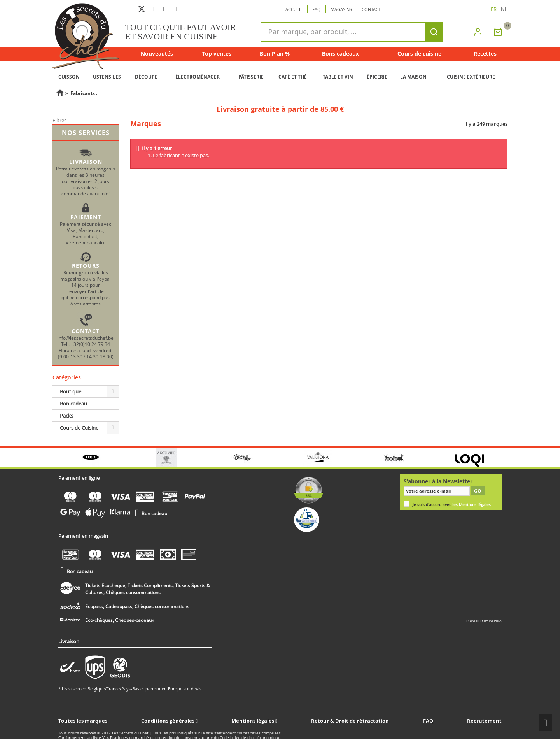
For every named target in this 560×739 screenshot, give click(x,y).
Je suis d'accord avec (452, 505)
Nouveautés (157, 54)
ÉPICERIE (377, 77)
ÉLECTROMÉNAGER (198, 77)
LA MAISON (413, 77)
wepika (495, 621)
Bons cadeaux (340, 54)
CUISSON (69, 77)
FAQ (428, 721)
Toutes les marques (83, 721)
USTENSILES (107, 77)
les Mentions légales (472, 505)
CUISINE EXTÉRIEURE (471, 77)
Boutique (71, 391)
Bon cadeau (73, 404)
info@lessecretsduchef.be (86, 338)
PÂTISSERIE (251, 77)
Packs (66, 416)
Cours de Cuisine (79, 428)
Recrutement (484, 721)
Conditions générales (168, 721)
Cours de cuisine (419, 54)
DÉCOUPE (146, 77)
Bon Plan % (275, 54)
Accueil (294, 9)
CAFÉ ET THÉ (293, 77)
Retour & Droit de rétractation (350, 721)
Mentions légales (253, 721)
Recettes (485, 54)
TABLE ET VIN (338, 77)
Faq (317, 9)
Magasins (341, 9)
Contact (371, 9)
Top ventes (217, 54)
